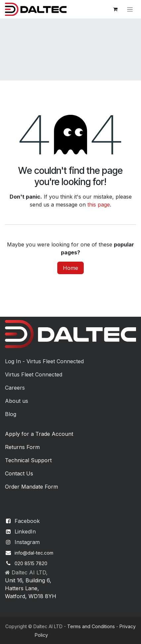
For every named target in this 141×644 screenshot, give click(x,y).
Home (70, 268)
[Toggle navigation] (130, 9)
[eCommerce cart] (115, 9)
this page (99, 205)
